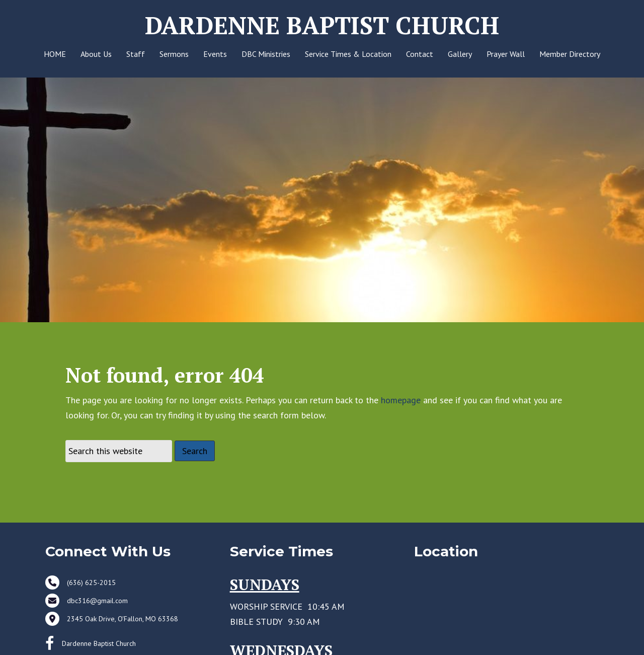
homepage (401, 417)
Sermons (174, 54)
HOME (55, 54)
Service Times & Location (348, 54)
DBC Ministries (266, 54)
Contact (420, 54)
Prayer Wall (506, 54)
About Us (96, 54)
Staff (136, 54)
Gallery (460, 54)
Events (215, 54)
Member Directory (570, 54)
